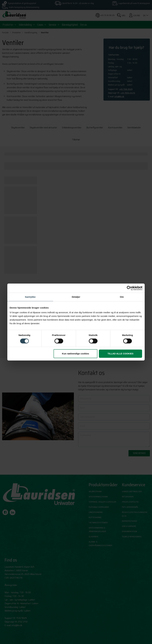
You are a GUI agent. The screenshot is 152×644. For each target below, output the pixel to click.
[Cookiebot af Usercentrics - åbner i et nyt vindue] (129, 288)
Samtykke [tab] (30, 297)
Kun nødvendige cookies (76, 354)
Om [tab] (122, 297)
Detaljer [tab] (76, 297)
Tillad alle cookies (120, 354)
